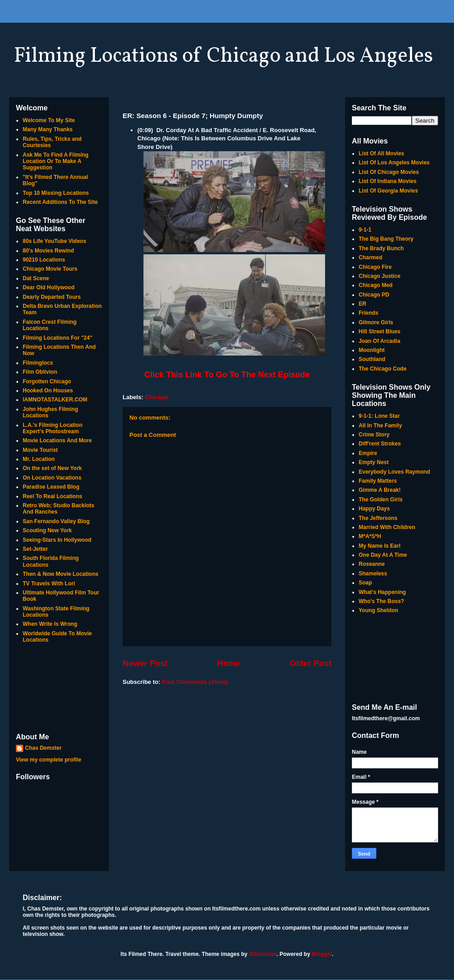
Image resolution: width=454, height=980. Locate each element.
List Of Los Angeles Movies (394, 163)
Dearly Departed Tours (52, 297)
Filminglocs (38, 363)
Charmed (370, 257)
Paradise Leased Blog (51, 487)
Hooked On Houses (48, 391)
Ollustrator (263, 954)
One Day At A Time (383, 555)
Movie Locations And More (57, 441)
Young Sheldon (378, 610)
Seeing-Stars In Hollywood (57, 540)
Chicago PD (374, 295)
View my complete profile (49, 760)
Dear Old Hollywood (49, 287)
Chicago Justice (380, 276)
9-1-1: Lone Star (379, 416)
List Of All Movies (381, 153)
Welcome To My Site (49, 120)
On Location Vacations (52, 478)
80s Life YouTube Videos (54, 241)
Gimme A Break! (380, 490)
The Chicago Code (382, 369)
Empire (368, 453)
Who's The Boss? (381, 601)
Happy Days (374, 509)
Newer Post (145, 663)
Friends (368, 313)
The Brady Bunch (381, 248)
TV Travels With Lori (49, 584)
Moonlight (372, 350)
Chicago (156, 397)
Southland (372, 359)
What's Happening (382, 592)
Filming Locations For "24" (57, 338)
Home (229, 663)
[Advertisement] (59, 689)
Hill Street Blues (380, 332)
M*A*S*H (370, 536)
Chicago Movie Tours (50, 269)
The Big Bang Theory (386, 239)
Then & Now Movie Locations (61, 574)
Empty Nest (374, 462)
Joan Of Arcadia (380, 341)
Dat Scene (36, 278)
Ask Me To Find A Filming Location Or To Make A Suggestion (56, 161)
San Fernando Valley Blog (56, 521)
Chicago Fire (375, 267)
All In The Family (380, 426)
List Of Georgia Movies (388, 191)
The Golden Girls (381, 500)
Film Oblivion (40, 372)
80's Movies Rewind (48, 251)
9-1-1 (365, 230)
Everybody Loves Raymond (394, 472)
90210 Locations (44, 260)
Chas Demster (43, 748)
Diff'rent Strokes (380, 444)
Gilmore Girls (376, 322)
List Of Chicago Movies (389, 172)
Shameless (373, 574)
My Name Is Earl (380, 546)
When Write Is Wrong (50, 624)
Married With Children (387, 527)
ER (363, 304)
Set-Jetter (35, 549)
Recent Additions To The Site (60, 202)
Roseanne (372, 564)
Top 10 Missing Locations (56, 193)
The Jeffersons (378, 518)
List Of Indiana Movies (387, 181)
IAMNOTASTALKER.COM (55, 400)
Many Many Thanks (48, 129)
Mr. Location (39, 459)
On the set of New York (52, 468)
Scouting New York (47, 530)
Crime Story (374, 435)
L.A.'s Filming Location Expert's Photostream (53, 428)
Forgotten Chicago (47, 381)
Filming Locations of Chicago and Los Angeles (223, 56)
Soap (365, 583)
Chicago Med (376, 285)
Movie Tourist (40, 450)
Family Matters (378, 481)
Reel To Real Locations (52, 496)
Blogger (322, 954)
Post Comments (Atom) (195, 682)
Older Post (311, 663)
